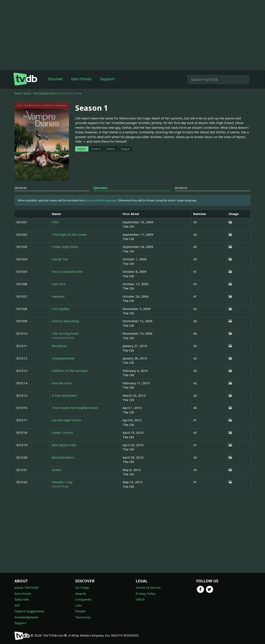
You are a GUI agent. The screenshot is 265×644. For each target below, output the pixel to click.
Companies (83, 599)
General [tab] (20, 188)
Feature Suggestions (29, 611)
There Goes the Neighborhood (75, 408)
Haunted (58, 296)
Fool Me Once (62, 383)
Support (107, 79)
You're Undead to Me (67, 272)
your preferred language (101, 200)
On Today (82, 588)
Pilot (55, 222)
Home (18, 93)
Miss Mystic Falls (64, 445)
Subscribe (22, 599)
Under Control (62, 433)
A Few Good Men (64, 395)
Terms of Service (148, 588)
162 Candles (61, 309)
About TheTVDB (26, 588)
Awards (81, 594)
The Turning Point (65, 333)
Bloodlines (59, 346)
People (80, 611)
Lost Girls (59, 284)
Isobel (56, 470)
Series (27, 93)
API (17, 605)
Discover (55, 79)
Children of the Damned (69, 371)
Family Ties (60, 259)
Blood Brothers (63, 457)
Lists (78, 605)
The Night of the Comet (69, 234)
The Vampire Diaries (46, 93)
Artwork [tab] (181, 188)
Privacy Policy (146, 594)
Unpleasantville (63, 358)
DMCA (140, 599)
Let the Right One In (67, 420)
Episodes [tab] (101, 188)
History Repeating (65, 321)
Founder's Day (62, 482)
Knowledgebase (26, 617)
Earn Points (81, 79)
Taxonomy (83, 617)
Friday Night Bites (65, 247)
